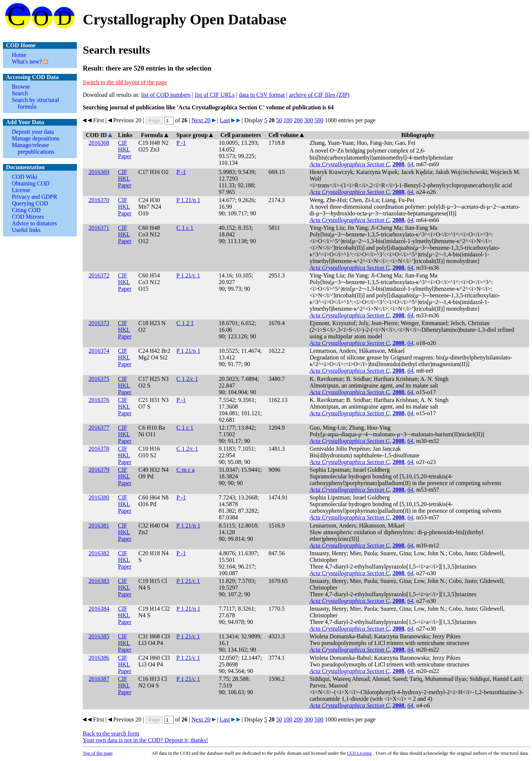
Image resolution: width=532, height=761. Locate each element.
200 (298, 120)
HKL (124, 149)
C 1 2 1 (185, 323)
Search (20, 93)
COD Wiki (25, 177)
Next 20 (201, 120)
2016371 (99, 228)
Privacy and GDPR (35, 197)
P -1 (181, 143)
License (21, 190)
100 (288, 120)
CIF (122, 143)
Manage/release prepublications (33, 148)
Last (225, 120)
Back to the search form (111, 733)
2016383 (99, 581)
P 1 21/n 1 (188, 200)
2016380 (99, 497)
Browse (21, 87)
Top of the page (98, 753)
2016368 (99, 143)
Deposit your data (33, 132)
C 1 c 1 (185, 228)
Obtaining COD (31, 183)
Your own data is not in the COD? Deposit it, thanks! (145, 740)
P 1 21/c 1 (188, 275)
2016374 (99, 351)
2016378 (99, 449)
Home (19, 55)
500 (319, 120)
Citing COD (26, 210)
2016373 (99, 323)
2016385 (99, 636)
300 (308, 120)
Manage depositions (35, 138)
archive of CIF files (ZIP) (319, 95)
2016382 (99, 553)
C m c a (185, 470)
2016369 (99, 172)
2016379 (99, 470)
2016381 (99, 525)
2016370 (99, 200)
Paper (125, 156)
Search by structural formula (35, 103)
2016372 (99, 275)
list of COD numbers (166, 95)
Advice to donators (34, 223)
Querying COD (30, 203)
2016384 (99, 609)
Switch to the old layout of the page (125, 82)
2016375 (99, 379)
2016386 (99, 658)
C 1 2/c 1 (187, 379)
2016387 (99, 679)
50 (279, 120)
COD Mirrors (28, 217)
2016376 (99, 400)
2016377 (99, 428)
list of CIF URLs (215, 95)
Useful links (26, 230)
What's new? (27, 62)
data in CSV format (262, 95)
